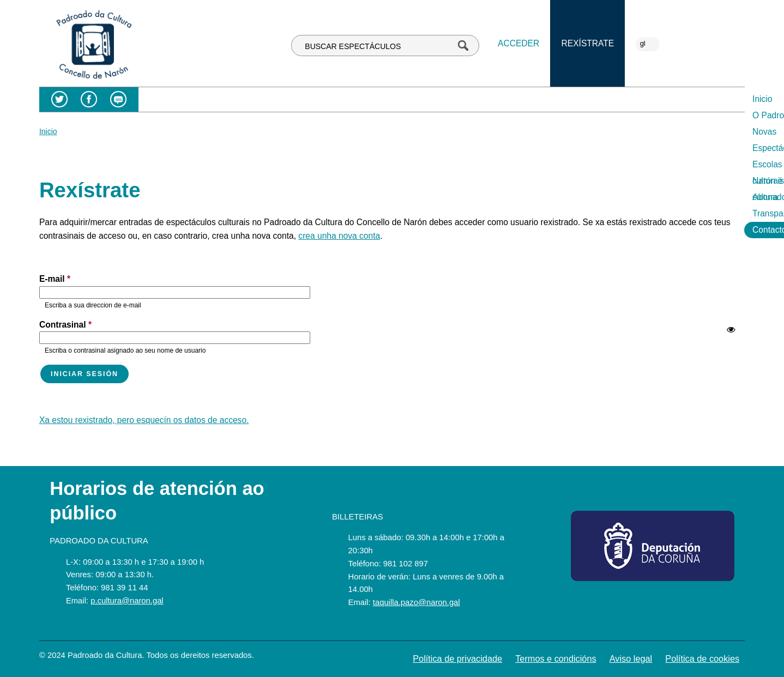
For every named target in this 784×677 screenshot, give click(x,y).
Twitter (59, 99)
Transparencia (659, 99)
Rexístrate (588, 43)
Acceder (518, 43)
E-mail (55, 279)
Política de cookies (702, 658)
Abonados (597, 99)
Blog (118, 99)
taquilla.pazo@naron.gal (417, 602)
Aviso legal (631, 658)
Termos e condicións (556, 658)
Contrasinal (65, 325)
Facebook (89, 99)
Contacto (720, 99)
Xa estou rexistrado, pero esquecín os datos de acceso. (144, 420)
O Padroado (276, 99)
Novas (328, 99)
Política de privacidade (457, 658)
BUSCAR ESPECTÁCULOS (353, 46)
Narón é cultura (532, 99)
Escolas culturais (455, 99)
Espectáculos (381, 99)
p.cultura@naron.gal (127, 601)
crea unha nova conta (339, 236)
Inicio (227, 99)
